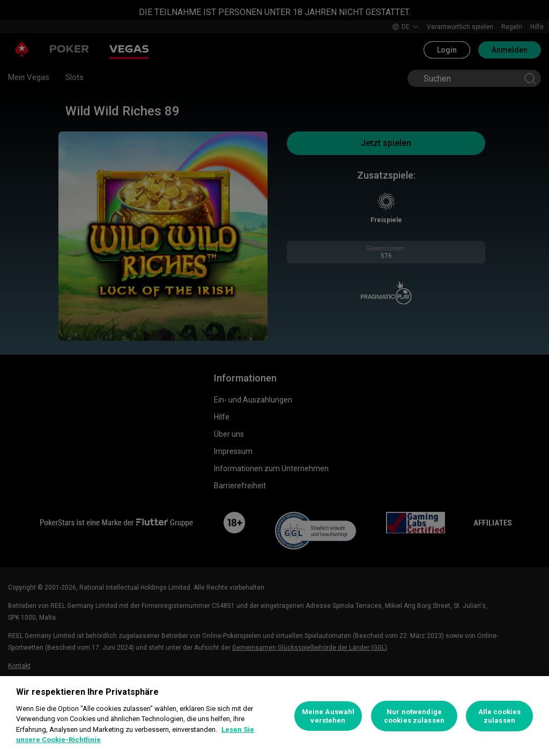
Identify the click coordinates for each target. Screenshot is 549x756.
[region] (274, 716)
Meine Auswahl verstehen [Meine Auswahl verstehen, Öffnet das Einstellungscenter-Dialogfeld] (328, 716)
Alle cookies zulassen (500, 716)
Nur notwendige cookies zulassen (414, 716)
